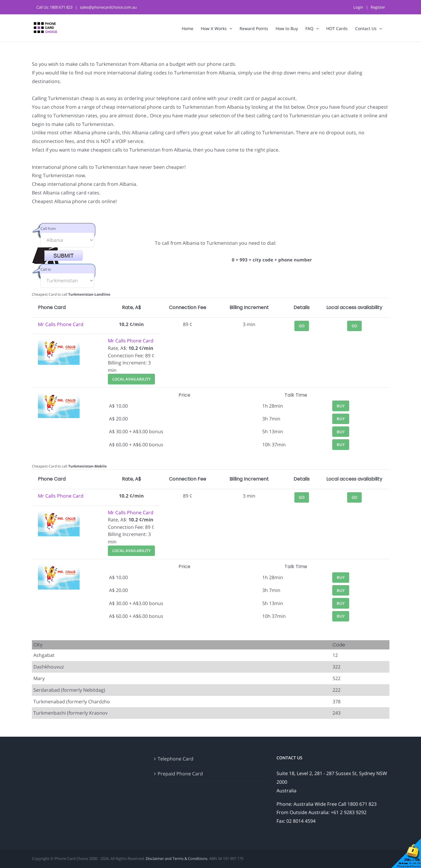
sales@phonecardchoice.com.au (108, 7)
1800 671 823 (61, 7)
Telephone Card (175, 759)
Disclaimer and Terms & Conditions (177, 858)
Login (358, 7)
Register (378, 7)
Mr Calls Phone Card (61, 324)
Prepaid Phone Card (180, 774)
